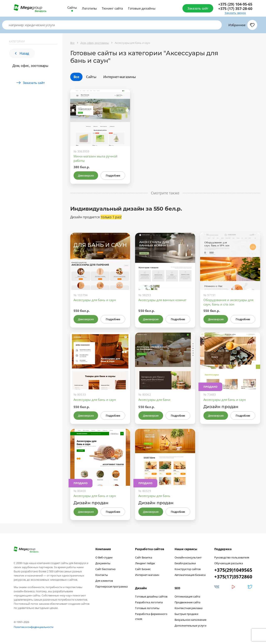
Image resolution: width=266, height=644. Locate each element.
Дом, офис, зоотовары (30, 66)
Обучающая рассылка (229, 563)
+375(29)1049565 (233, 570)
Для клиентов (104, 581)
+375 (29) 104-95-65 (235, 4)
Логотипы (89, 8)
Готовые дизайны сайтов (151, 596)
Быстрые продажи (186, 614)
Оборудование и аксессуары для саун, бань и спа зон (228, 302)
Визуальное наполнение (190, 620)
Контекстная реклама (188, 608)
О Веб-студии (104, 557)
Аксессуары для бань (154, 496)
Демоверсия (86, 175)
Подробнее (113, 175)
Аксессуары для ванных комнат (162, 300)
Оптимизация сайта (187, 596)
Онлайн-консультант (188, 557)
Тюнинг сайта (112, 8)
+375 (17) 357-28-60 (235, 9)
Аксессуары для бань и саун (95, 300)
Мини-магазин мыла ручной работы (95, 158)
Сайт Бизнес (143, 569)
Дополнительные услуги (190, 626)
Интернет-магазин (147, 575)
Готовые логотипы (147, 608)
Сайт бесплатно (105, 569)
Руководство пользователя (232, 557)
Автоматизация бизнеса (190, 575)
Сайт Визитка (144, 557)
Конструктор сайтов (188, 569)
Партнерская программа (111, 586)
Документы (103, 563)
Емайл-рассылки (185, 563)
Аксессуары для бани (154, 400)
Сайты (72, 7)
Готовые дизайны (142, 8)
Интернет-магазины (120, 77)
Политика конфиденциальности (34, 627)
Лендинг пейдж (145, 563)
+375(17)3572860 (233, 577)
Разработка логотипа (149, 602)
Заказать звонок (235, 13)
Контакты (102, 575)
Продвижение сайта (187, 602)
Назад (22, 53)
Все (76, 77)
